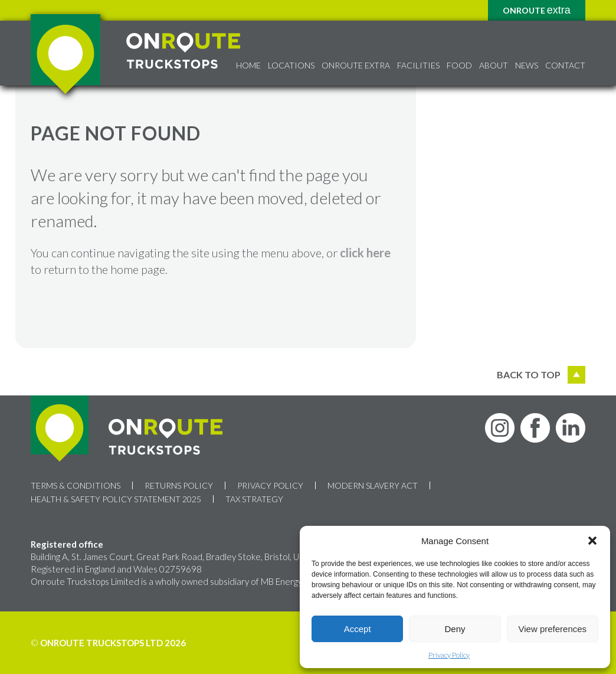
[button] (592, 541)
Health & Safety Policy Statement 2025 (116, 499)
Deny (455, 629)
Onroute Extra (356, 65)
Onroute (537, 10)
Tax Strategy (254, 499)
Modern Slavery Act (373, 485)
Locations (291, 65)
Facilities (418, 65)
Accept (358, 629)
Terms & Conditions (76, 485)
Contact (565, 65)
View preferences (553, 629)
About (494, 65)
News (527, 65)
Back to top (541, 375)
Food (459, 65)
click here (365, 253)
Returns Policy (179, 485)
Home (248, 65)
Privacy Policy (449, 655)
